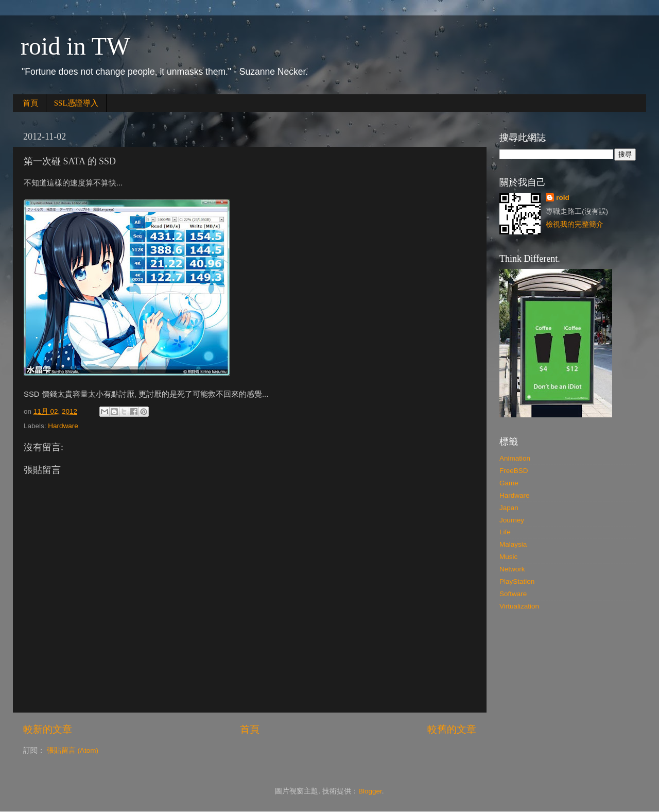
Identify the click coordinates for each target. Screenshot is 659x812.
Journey (512, 520)
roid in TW (75, 46)
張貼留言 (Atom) (73, 750)
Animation (515, 458)
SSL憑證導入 (76, 103)
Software (513, 594)
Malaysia (513, 544)
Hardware (63, 426)
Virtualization (519, 606)
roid (563, 198)
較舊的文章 (452, 729)
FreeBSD (514, 471)
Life (505, 532)
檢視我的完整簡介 (575, 224)
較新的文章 (48, 729)
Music (508, 557)
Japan (509, 508)
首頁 (30, 103)
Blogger (370, 791)
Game (509, 483)
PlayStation (517, 581)
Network (512, 569)
